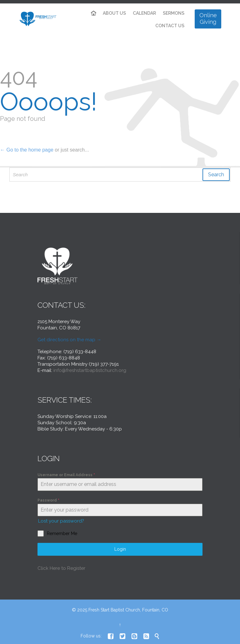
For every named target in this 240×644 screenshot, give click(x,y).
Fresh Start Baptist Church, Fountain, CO (128, 610)
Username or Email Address (66, 475)
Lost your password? (61, 521)
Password (48, 500)
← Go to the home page (27, 150)
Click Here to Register (61, 568)
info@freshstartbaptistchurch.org (90, 370)
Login (120, 549)
